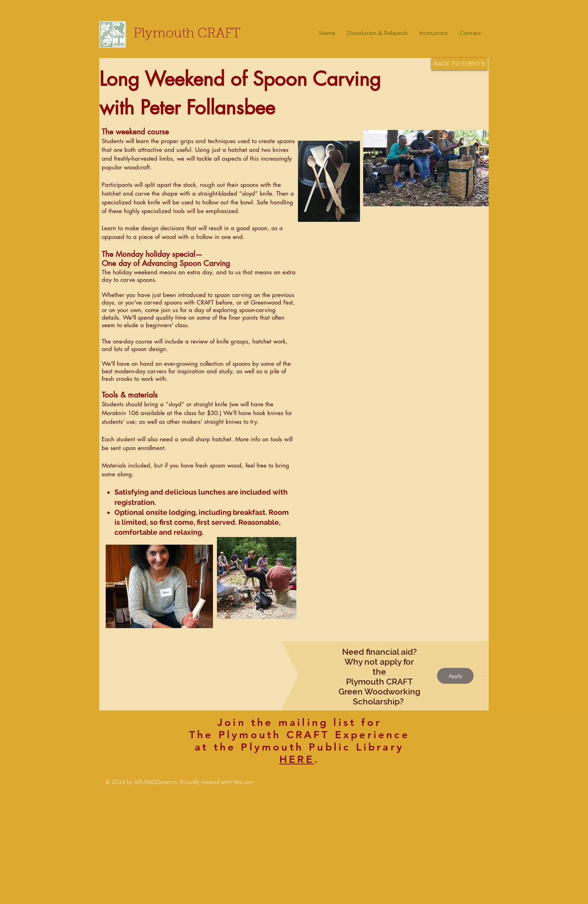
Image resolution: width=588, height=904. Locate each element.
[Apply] (455, 676)
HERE (297, 759)
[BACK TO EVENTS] (459, 64)
